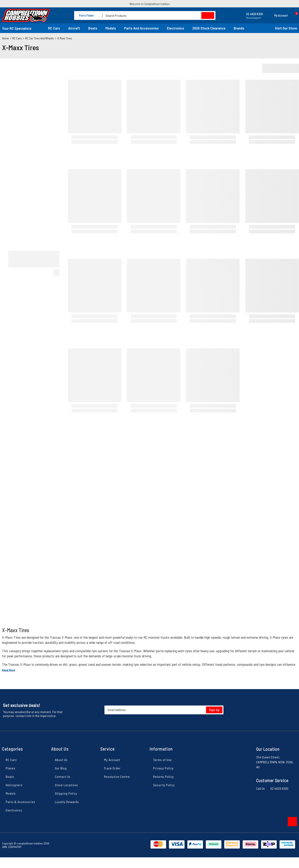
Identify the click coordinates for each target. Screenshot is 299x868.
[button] (277, 15)
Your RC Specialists (17, 28)
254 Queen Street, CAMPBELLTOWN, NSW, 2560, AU (275, 762)
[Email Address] (164, 710)
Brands (239, 28)
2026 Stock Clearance (209, 28)
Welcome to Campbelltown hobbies (150, 4)
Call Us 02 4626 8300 (272, 788)
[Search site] (208, 15)
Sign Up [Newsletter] (214, 710)
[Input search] (159, 15)
